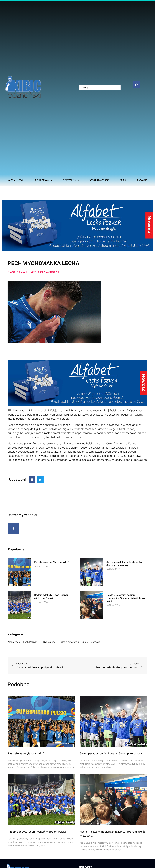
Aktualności (16, 180)
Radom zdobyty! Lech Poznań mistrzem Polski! (51, 598)
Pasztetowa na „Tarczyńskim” (52, 563)
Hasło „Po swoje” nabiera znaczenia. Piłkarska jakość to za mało (126, 599)
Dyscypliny (71, 180)
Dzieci (123, 180)
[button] (32, 480)
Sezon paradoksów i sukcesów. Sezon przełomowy (124, 565)
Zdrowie (142, 180)
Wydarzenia (52, 272)
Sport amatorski (99, 180)
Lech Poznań (43, 180)
